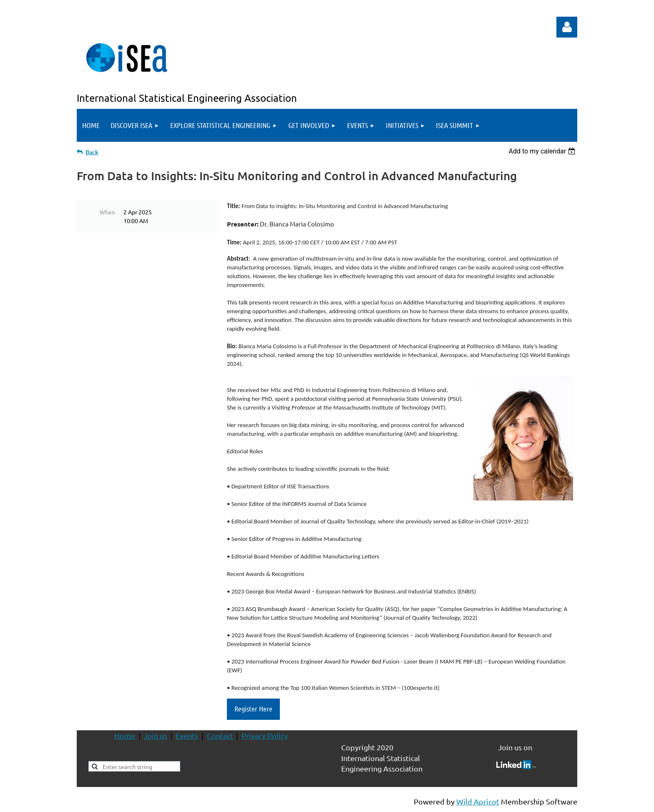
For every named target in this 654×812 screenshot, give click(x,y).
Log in (567, 27)
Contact (220, 735)
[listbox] (543, 151)
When (107, 212)
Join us (155, 735)
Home (125, 735)
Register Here (253, 709)
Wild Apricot (478, 801)
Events (187, 735)
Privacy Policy (265, 735)
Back (92, 152)
